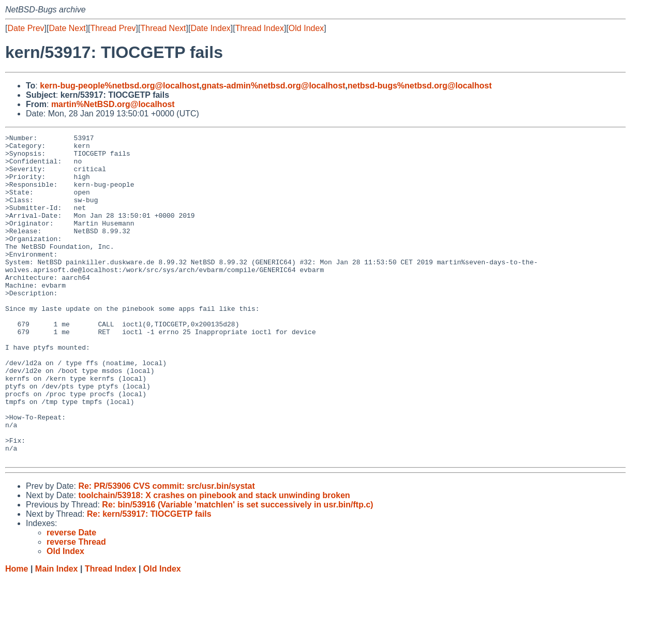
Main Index (57, 634)
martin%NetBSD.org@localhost (113, 104)
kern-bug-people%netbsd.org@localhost (119, 86)
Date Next (67, 28)
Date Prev (26, 28)
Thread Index (260, 28)
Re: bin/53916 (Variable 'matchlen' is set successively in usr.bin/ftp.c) (237, 570)
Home (17, 634)
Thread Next (163, 28)
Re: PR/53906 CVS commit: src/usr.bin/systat (166, 551)
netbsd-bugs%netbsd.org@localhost (420, 86)
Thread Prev (113, 28)
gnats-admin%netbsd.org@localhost (274, 86)
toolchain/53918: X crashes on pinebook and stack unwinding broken (214, 560)
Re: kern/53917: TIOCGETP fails (149, 579)
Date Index (210, 28)
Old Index (306, 28)
